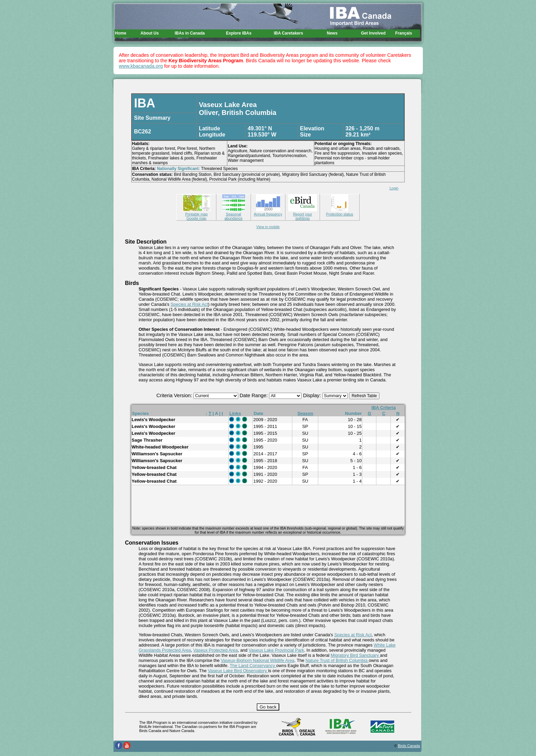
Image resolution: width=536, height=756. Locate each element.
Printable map (197, 212)
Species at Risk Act (189, 304)
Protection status (340, 212)
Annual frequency (268, 212)
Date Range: (254, 395)
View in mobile (268, 227)
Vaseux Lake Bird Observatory (238, 671)
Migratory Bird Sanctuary (355, 655)
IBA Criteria (384, 408)
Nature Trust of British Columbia (337, 660)
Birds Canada (409, 746)
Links (235, 413)
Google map (196, 218)
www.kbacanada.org (141, 66)
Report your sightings (303, 214)
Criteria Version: (175, 395)
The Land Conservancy (253, 666)
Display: (312, 395)
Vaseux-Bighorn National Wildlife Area (258, 660)
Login (394, 188)
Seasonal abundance (234, 214)
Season (305, 413)
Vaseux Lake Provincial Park (277, 650)
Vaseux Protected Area (216, 650)
